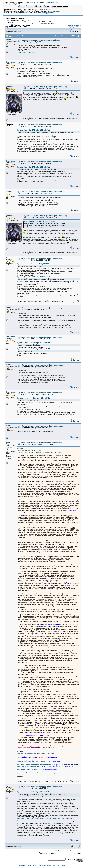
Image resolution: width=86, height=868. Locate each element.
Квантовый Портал (16, 19)
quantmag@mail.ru (47, 13)
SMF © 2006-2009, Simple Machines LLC (52, 865)
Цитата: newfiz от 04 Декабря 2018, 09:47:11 (34, 398)
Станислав (10, 62)
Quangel (9, 86)
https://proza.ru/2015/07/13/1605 (30, 450)
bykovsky (10, 786)
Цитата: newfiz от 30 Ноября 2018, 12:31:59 (39, 221)
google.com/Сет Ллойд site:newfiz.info (31, 761)
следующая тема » (74, 27)
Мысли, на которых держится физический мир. (17, 26)
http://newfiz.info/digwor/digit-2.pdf (30, 766)
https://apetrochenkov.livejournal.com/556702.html (36, 754)
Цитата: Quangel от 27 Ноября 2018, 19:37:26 (34, 130)
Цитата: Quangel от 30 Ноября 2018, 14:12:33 (34, 277)
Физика (15, 23)
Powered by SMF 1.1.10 (27, 865)
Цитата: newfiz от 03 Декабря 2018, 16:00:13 (34, 343)
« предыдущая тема (73, 25)
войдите (37, 2)
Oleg (8, 442)
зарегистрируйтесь (51, 2)
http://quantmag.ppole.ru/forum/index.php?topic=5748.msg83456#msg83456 (45, 818)
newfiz (9, 40)
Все (19, 31)
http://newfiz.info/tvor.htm (27, 53)
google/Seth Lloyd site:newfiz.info (29, 769)
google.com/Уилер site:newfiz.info (30, 773)
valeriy (31, 23)
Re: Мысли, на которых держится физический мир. (42, 62)
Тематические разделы (20, 21)
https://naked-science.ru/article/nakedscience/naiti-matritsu (40, 452)
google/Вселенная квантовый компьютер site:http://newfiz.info (40, 764)
